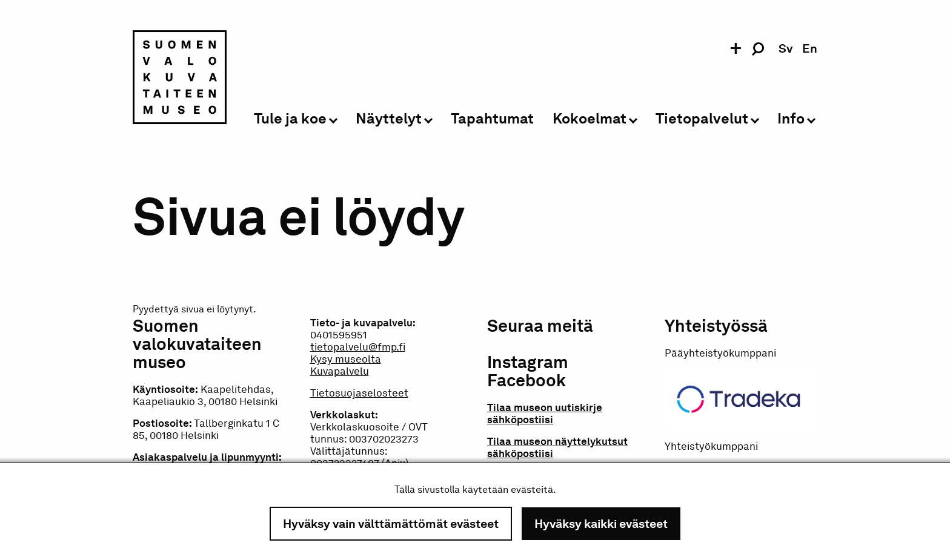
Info (791, 119)
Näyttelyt (389, 119)
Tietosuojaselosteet (359, 393)
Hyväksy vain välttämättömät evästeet (391, 524)
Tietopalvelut (702, 119)
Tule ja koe (290, 119)
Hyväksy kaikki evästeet (601, 524)
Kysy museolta (346, 359)
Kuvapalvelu (340, 371)
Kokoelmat (590, 119)
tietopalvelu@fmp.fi (358, 347)
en (810, 48)
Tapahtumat (492, 119)
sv (786, 48)
